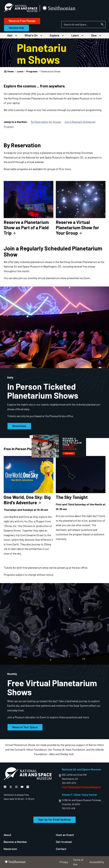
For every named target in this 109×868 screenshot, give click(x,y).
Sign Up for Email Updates (54, 820)
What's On (31, 36)
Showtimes (19, 426)
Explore (54, 36)
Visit (10, 36)
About (8, 835)
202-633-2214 (69, 783)
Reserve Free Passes (22, 21)
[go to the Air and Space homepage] (28, 774)
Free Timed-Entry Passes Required (81, 787)
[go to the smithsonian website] (59, 8)
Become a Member (15, 842)
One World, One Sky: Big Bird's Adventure (27, 500)
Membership (16, 28)
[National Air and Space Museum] (20, 8)
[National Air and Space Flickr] (28, 787)
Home (11, 71)
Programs (32, 71)
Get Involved (64, 842)
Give (94, 36)
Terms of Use (78, 862)
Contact (61, 849)
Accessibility (97, 862)
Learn (75, 36)
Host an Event (65, 835)
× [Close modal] (31, 437)
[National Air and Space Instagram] (17, 787)
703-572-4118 (69, 808)
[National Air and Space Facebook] (5, 787)
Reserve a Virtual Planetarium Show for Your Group (77, 227)
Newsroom (10, 849)
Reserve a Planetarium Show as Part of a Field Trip (26, 227)
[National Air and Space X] (11, 787)
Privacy (64, 862)
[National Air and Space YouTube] (22, 787)
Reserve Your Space (25, 727)
